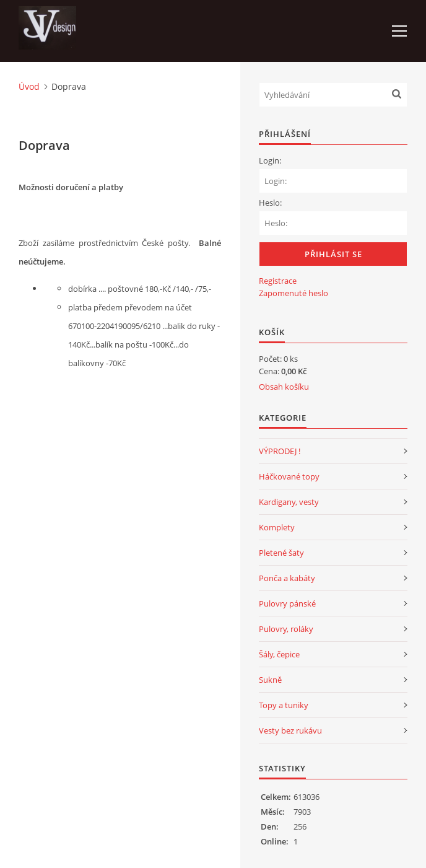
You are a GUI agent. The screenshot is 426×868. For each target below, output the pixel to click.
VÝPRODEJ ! (280, 451)
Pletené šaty (281, 553)
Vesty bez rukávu (290, 730)
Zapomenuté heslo (293, 293)
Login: (270, 160)
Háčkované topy (289, 476)
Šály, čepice (279, 654)
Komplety (277, 527)
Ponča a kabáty (287, 578)
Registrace (278, 281)
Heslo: (270, 203)
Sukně (270, 680)
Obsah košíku (284, 387)
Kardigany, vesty (289, 502)
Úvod (29, 86)
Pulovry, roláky (286, 629)
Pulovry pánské (287, 603)
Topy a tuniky (284, 705)
